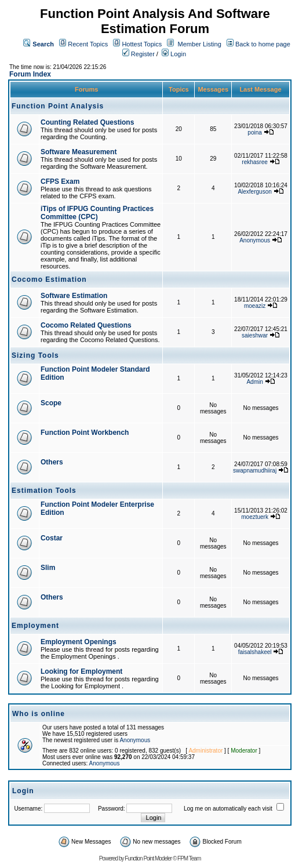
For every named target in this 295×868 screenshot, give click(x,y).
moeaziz (255, 306)
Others (52, 462)
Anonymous (255, 240)
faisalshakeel (255, 652)
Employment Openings (79, 642)
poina (254, 132)
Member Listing (200, 44)
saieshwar (255, 335)
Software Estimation (74, 296)
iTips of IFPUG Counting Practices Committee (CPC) (97, 213)
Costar (52, 538)
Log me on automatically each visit (228, 809)
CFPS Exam (60, 181)
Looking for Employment (81, 671)
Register (139, 54)
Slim (48, 568)
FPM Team (189, 858)
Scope (51, 403)
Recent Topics (88, 44)
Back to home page (263, 44)
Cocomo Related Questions (86, 325)
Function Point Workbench (85, 433)
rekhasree (254, 162)
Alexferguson (254, 192)
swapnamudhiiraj (255, 471)
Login (174, 54)
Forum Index (30, 74)
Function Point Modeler (148, 858)
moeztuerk (255, 517)
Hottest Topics (142, 44)
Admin (254, 382)
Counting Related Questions (87, 122)
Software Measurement (79, 152)
